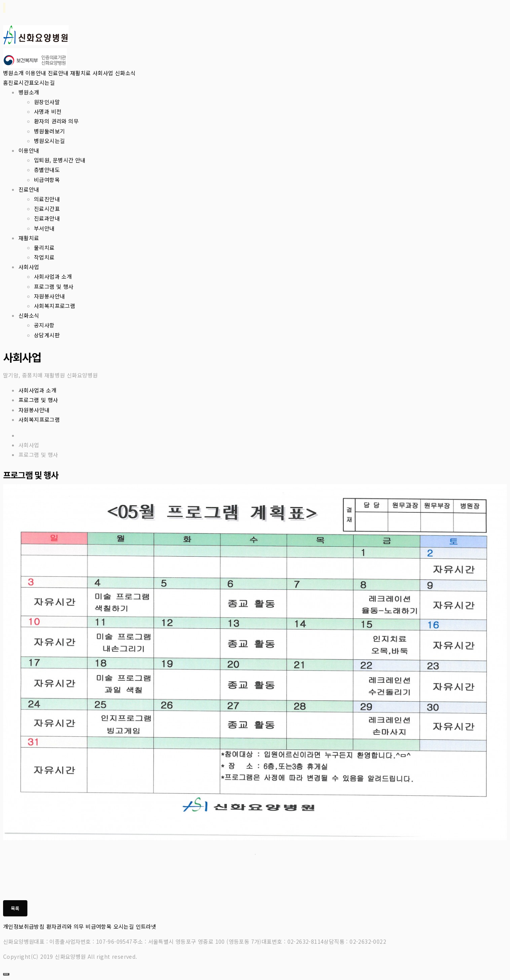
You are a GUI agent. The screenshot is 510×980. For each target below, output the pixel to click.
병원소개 (14, 73)
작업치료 (44, 257)
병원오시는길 (49, 141)
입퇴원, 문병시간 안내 (60, 160)
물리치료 (44, 248)
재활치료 (81, 73)
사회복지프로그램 (55, 306)
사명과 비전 (48, 111)
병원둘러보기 (49, 131)
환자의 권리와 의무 (56, 121)
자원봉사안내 (49, 296)
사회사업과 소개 (53, 276)
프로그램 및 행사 (54, 286)
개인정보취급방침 (24, 926)
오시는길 (44, 83)
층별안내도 (47, 170)
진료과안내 (47, 218)
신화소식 (125, 73)
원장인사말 (47, 102)
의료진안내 (47, 199)
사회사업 (103, 73)
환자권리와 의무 (65, 926)
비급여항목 (47, 180)
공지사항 (44, 325)
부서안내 (44, 228)
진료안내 (58, 73)
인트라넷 (146, 926)
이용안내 (36, 73)
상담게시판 (47, 335)
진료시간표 (21, 83)
